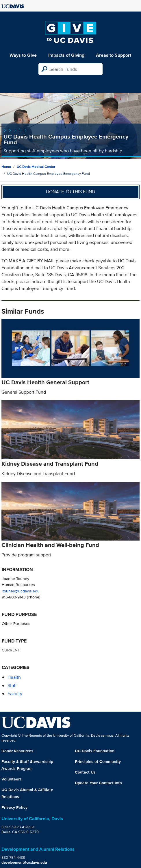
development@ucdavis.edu (24, 862)
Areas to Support (114, 55)
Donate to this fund (70, 192)
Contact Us (85, 772)
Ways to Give (23, 55)
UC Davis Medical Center (36, 167)
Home (6, 167)
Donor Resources (17, 751)
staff (12, 686)
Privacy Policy (14, 807)
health (14, 677)
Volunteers (12, 779)
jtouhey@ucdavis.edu (21, 591)
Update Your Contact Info (98, 783)
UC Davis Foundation (95, 751)
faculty (15, 694)
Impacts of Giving (66, 55)
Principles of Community (98, 761)
